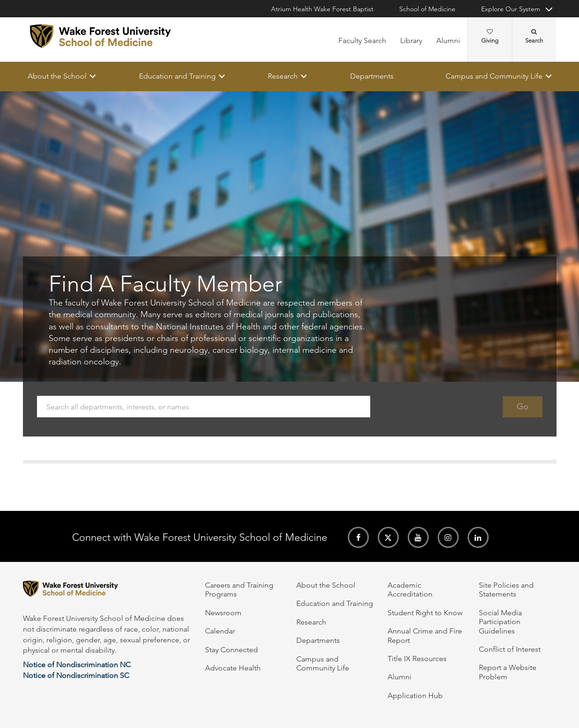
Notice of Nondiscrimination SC (76, 675)
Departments (371, 76)
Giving (490, 36)
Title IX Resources (417, 659)
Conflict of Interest (510, 649)
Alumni (448, 40)
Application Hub (415, 695)
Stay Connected (231, 650)
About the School (57, 76)
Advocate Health (233, 668)
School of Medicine (427, 9)
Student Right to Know (425, 613)
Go (523, 407)
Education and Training (177, 76)
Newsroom (223, 613)
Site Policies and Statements (506, 590)
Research (283, 76)
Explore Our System (511, 9)
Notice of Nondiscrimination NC (77, 665)
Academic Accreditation (410, 590)
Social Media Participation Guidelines (500, 622)
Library (411, 40)
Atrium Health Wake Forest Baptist (322, 9)
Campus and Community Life (494, 76)
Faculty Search (362, 40)
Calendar (220, 631)
